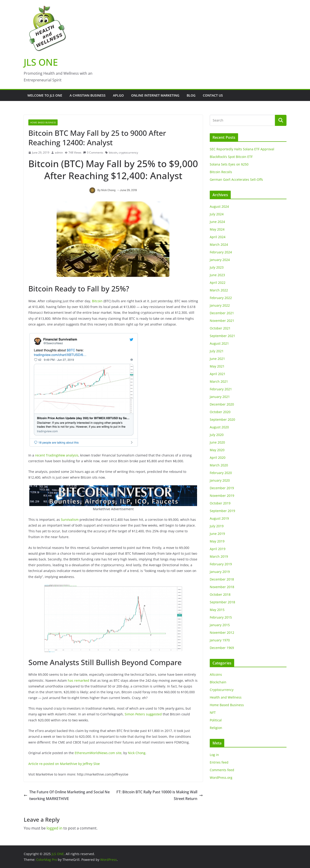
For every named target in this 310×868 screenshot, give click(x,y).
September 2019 (222, 511)
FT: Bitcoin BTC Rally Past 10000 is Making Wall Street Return (160, 795)
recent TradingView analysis (57, 455)
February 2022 (221, 298)
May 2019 (217, 541)
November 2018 (222, 587)
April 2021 (218, 374)
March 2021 (219, 381)
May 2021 (217, 366)
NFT (213, 712)
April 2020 (218, 458)
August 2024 (219, 206)
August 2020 (219, 427)
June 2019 (217, 534)
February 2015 (221, 617)
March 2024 (219, 244)
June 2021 (217, 359)
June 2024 (217, 222)
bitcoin (113, 153)
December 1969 (222, 648)
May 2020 (217, 450)
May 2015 (217, 610)
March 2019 (219, 556)
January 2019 (220, 572)
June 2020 (217, 442)
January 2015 (220, 625)
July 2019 (217, 526)
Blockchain (218, 682)
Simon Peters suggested (143, 714)
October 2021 (220, 328)
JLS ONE (41, 62)
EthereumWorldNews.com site (98, 753)
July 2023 (217, 267)
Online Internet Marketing (155, 95)
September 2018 (222, 602)
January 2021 (220, 397)
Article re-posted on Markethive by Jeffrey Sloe (64, 764)
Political (216, 720)
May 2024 (217, 229)
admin (59, 153)
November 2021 (222, 321)
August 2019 (219, 518)
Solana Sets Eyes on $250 (229, 164)
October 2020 (220, 412)
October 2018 (220, 594)
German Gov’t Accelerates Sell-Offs (236, 179)
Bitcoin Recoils (221, 172)
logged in (55, 828)
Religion (216, 728)
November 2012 (222, 632)
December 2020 (222, 404)
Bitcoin (97, 301)
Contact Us (213, 95)
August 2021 (219, 343)
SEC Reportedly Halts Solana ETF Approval (242, 149)
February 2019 (221, 564)
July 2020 (217, 435)
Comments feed (222, 770)
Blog (191, 95)
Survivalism (70, 520)
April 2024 (218, 237)
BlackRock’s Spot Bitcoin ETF (231, 157)
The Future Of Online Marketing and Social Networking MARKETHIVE (67, 795)
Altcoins (216, 674)
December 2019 (222, 488)
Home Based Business (43, 122)
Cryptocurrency (222, 690)
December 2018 (222, 579)
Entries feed (219, 762)
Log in (214, 755)
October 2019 (220, 503)
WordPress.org (221, 778)
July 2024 (217, 214)
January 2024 (220, 260)
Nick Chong (137, 753)
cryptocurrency (128, 153)
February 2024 (221, 252)
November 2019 (222, 496)
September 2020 (222, 419)
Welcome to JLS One (45, 95)
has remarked (78, 680)
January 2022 (220, 305)
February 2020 (221, 473)
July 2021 (217, 351)
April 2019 (218, 549)
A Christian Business (88, 95)
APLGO (118, 95)
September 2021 (222, 336)
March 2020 (219, 465)
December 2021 (222, 313)
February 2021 (221, 389)
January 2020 (220, 480)
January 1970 (220, 640)
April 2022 (218, 283)
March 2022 (219, 290)
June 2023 (217, 275)
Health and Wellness (226, 697)
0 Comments (93, 153)
